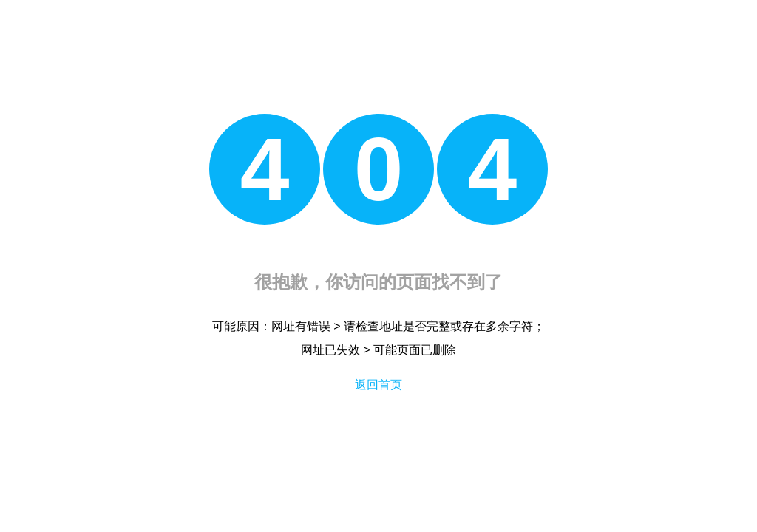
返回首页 (378, 385)
